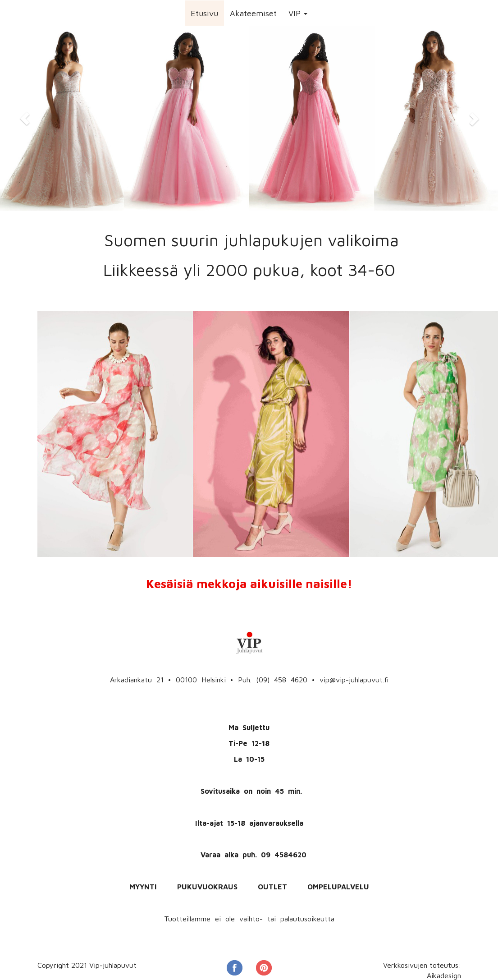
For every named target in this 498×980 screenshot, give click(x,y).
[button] (25, 118)
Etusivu (204, 13)
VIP (298, 13)
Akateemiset (253, 13)
